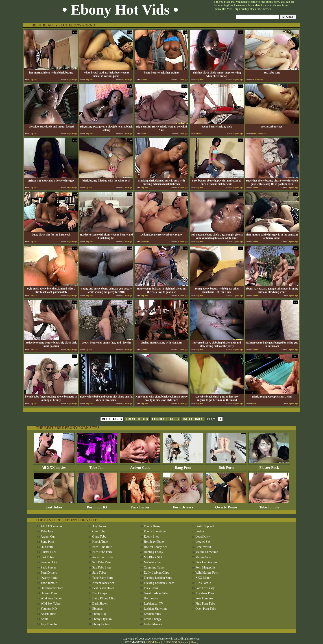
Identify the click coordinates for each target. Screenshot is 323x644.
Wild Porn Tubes (51, 598)
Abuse (194, 642)
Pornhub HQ (97, 506)
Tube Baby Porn (102, 578)
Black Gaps (99, 593)
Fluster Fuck (269, 466)
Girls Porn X (203, 583)
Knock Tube (100, 542)
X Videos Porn (205, 593)
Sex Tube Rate (101, 562)
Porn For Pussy (205, 588)
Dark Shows (100, 604)
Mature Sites (203, 557)
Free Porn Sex (204, 598)
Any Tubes (99, 526)
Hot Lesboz (151, 598)
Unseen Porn (49, 593)
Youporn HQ (49, 609)
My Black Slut (153, 557)
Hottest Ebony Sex (156, 547)
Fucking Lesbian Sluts (158, 578)
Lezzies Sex (203, 542)
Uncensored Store (52, 588)
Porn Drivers (183, 506)
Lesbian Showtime (156, 609)
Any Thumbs (49, 624)
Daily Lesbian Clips (156, 573)
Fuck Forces (140, 506)
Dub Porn (226, 466)
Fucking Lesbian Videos (159, 583)
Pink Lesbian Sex (206, 562)
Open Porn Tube (206, 609)
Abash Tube (48, 614)
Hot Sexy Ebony (154, 542)
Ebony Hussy (152, 526)
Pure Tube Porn (102, 552)
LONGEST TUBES (165, 419)
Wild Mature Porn (207, 573)
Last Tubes (54, 506)
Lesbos (200, 531)
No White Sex (153, 562)
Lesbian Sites (152, 614)
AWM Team (154, 642)
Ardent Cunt (140, 466)
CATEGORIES (193, 419)
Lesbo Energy (153, 619)
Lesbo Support (205, 526)
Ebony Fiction (101, 624)
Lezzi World (203, 547)
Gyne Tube (99, 537)
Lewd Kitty (203, 537)
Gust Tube (99, 531)
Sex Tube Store (102, 567)
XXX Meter (203, 578)
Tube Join (97, 466)
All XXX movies (54, 466)
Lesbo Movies (153, 624)
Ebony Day (99, 614)
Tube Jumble (269, 506)
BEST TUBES (112, 419)
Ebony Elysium (102, 619)
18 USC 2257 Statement (175, 642)
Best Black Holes (103, 588)
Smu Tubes (99, 573)
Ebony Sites (151, 537)
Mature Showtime (207, 552)
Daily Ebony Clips (104, 598)
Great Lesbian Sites (156, 593)
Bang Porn (183, 466)
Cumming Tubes (154, 567)
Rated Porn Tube (103, 557)
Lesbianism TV (153, 604)
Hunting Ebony (153, 552)
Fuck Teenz (151, 588)
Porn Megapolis (205, 567)
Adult (44, 619)
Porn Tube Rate (102, 547)
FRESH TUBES (137, 419)
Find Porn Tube (205, 604)
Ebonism (98, 609)
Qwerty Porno (226, 506)
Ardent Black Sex (103, 583)
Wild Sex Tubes (51, 604)
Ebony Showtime (155, 531)
